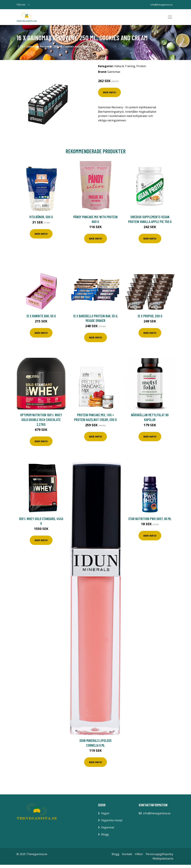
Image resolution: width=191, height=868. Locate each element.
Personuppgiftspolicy (159, 857)
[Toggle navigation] (170, 19)
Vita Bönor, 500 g (41, 220)
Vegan (105, 816)
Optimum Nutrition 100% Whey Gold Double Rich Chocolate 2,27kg (41, 423)
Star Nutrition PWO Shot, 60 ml (150, 522)
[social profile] (29, 5)
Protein (141, 69)
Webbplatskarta (163, 862)
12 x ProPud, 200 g (150, 319)
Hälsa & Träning (125, 69)
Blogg (105, 838)
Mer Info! (109, 96)
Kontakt (127, 857)
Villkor (139, 857)
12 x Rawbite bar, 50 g (41, 319)
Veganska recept (112, 823)
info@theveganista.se (160, 5)
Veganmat (108, 830)
